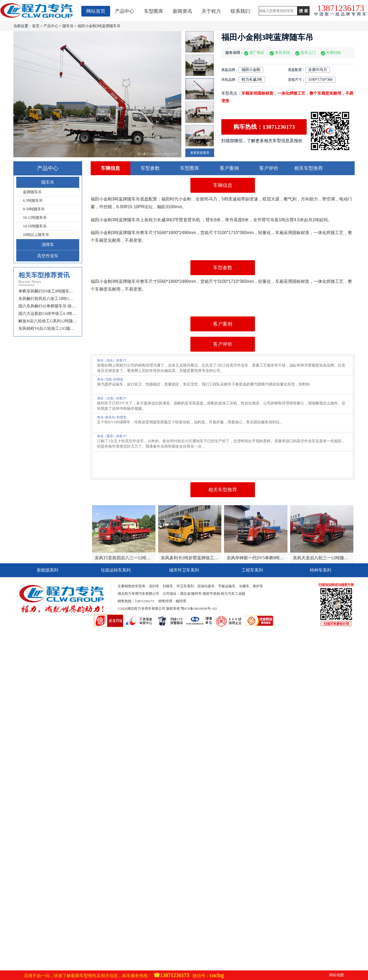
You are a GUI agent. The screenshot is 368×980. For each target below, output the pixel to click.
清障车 (48, 245)
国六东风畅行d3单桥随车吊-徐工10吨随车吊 (57, 306)
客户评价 (269, 168)
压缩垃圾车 (206, 586)
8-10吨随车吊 (34, 209)
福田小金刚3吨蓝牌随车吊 (99, 26)
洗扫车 (154, 586)
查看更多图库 (200, 153)
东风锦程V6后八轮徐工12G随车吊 (48, 328)
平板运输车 (227, 586)
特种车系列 (321, 570)
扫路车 (168, 586)
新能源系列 (47, 570)
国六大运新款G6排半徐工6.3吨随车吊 (51, 314)
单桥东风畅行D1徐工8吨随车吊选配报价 (54, 291)
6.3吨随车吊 (33, 201)
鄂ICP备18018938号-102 (199, 609)
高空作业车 (48, 256)
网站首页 (96, 11)
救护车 (258, 586)
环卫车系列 (185, 586)
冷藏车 (244, 586)
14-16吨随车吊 (35, 226)
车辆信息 (110, 168)
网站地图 (337, 975)
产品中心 (125, 11)
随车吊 (68, 26)
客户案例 (229, 168)
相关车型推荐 (309, 168)
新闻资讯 (182, 11)
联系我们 (240, 11)
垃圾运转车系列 (116, 570)
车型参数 (150, 168)
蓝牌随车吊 (32, 192)
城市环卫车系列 (184, 570)
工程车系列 (252, 570)
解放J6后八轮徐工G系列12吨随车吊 (50, 321)
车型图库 (154, 11)
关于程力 (211, 11)
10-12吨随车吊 (35, 218)
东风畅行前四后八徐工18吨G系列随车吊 (54, 299)
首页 (36, 26)
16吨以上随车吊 (36, 235)
